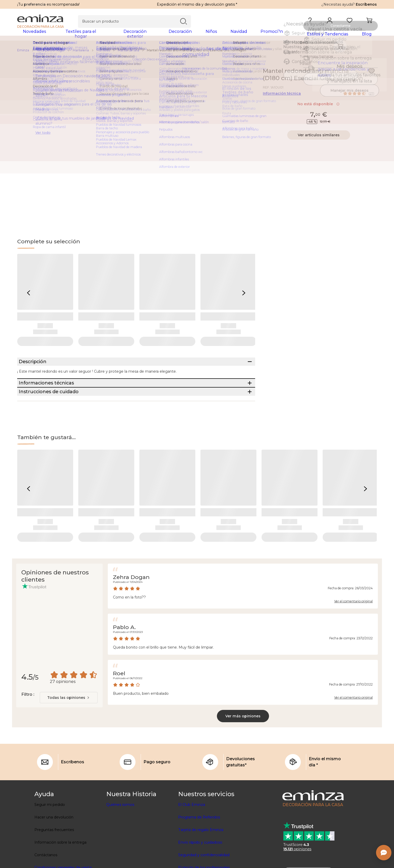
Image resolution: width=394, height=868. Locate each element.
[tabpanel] (153, 36)
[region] (197, 54)
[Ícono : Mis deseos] (371, 74)
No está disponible (319, 107)
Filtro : (28, 726)
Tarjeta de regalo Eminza (201, 862)
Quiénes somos (120, 837)
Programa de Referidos (199, 849)
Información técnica (282, 97)
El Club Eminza (192, 837)
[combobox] (69, 730)
